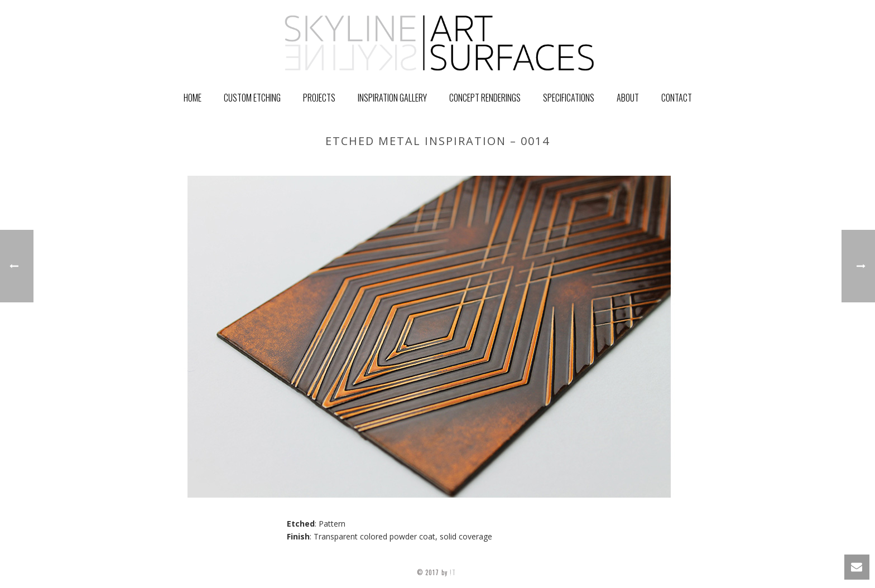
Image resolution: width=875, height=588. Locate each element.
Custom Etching (252, 98)
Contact (677, 98)
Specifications (569, 98)
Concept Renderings (485, 98)
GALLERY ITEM (585, 165)
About (628, 98)
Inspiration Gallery (392, 98)
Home (193, 98)
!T (454, 572)
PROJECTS (319, 98)
